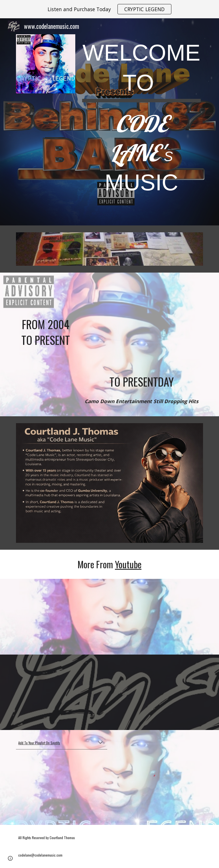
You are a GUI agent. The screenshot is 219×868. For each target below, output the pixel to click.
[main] (141, 122)
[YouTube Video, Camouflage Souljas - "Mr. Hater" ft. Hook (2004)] (45, 296)
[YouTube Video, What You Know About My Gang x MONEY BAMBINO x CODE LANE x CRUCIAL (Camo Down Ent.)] (141, 325)
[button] (100, 743)
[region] (109, 9)
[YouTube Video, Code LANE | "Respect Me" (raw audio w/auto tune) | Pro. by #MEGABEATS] (61, 617)
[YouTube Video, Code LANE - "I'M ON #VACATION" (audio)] (61, 692)
